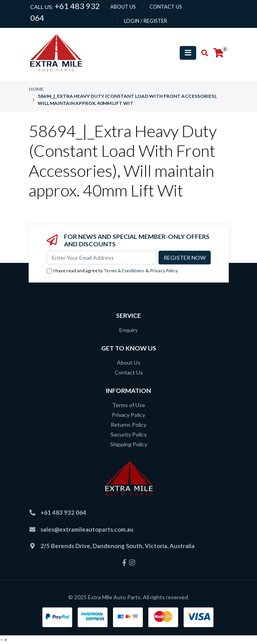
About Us (129, 362)
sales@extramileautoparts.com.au (87, 529)
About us (123, 7)
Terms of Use (129, 405)
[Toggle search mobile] (202, 53)
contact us (166, 7)
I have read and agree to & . (113, 271)
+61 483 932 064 (63, 512)
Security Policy (129, 434)
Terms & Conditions (124, 271)
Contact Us (129, 372)
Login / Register (146, 21)
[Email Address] (102, 258)
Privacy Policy (164, 271)
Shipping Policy (129, 444)
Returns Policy (128, 425)
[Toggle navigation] (188, 53)
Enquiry (128, 330)
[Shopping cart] (219, 53)
